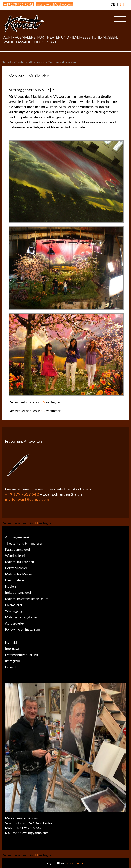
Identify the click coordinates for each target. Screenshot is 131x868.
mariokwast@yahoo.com (55, 4)
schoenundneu (76, 863)
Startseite (7, 62)
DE (113, 4)
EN (122, 4)
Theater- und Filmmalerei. (30, 62)
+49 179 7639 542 (22, 494)
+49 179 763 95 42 (19, 4)
